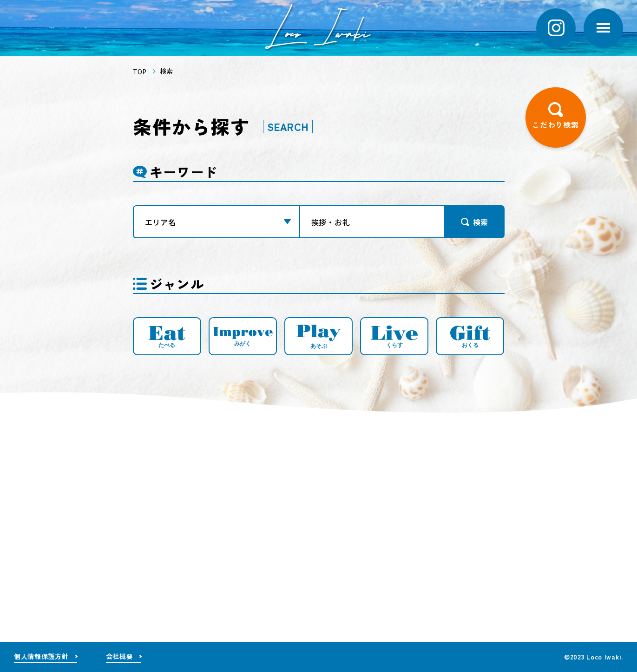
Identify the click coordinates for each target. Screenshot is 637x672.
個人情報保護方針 (41, 656)
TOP (140, 72)
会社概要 (120, 656)
